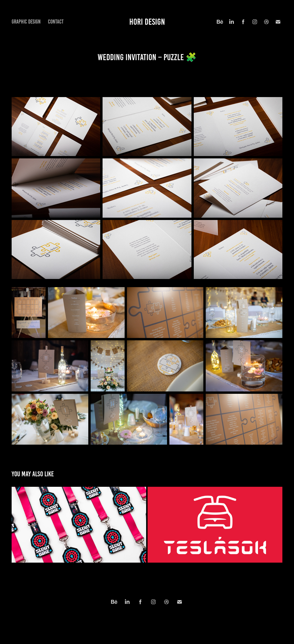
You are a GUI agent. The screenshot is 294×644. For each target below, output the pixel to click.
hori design (147, 22)
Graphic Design (26, 22)
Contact (56, 22)
